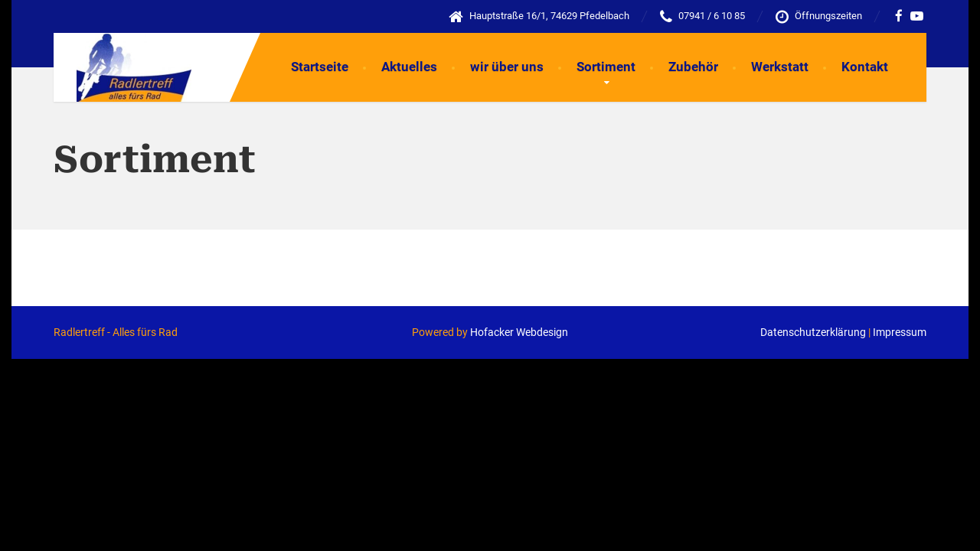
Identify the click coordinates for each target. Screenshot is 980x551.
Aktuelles (409, 67)
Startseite (320, 67)
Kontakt (865, 67)
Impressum (900, 332)
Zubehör (693, 67)
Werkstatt (780, 67)
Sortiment (606, 67)
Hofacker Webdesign (519, 332)
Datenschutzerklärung (813, 332)
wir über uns (507, 67)
